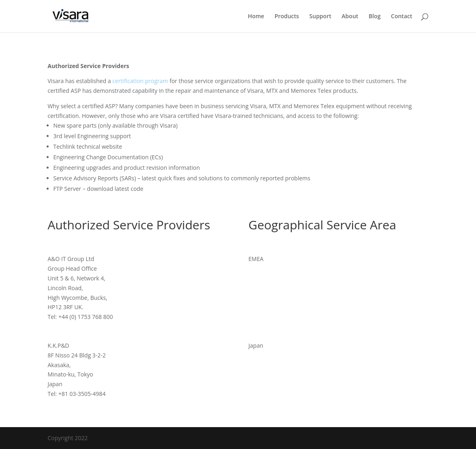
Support (320, 17)
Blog (375, 17)
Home (256, 17)
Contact (401, 17)
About (350, 17)
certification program (140, 81)
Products (287, 17)
